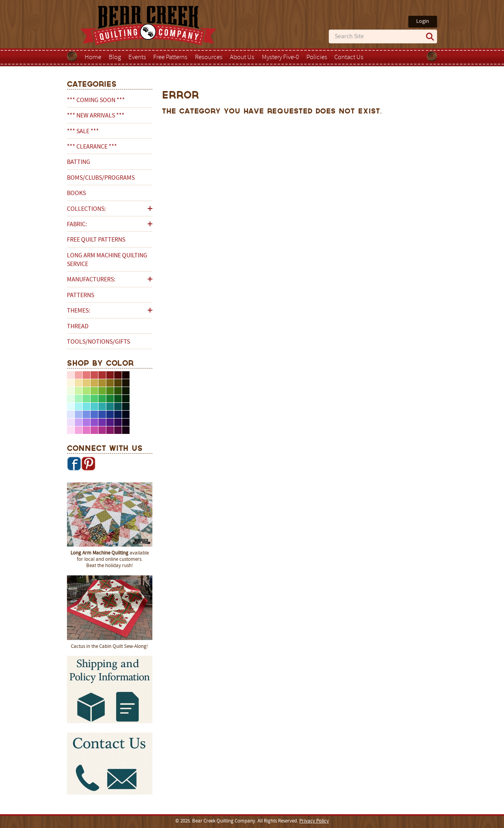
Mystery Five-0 (280, 58)
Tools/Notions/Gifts (98, 342)
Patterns (81, 296)
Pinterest (88, 463)
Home (93, 58)
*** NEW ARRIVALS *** (96, 116)
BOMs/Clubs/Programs (101, 178)
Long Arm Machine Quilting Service (107, 260)
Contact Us (349, 58)
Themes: (79, 311)
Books (76, 194)
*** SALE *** (83, 132)
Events (137, 58)
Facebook (74, 463)
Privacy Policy (314, 821)
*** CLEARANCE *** (92, 147)
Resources (209, 58)
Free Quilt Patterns (96, 240)
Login (423, 21)
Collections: (86, 209)
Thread (78, 327)
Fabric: (77, 225)
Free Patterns (170, 58)
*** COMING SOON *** (96, 100)
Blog (115, 58)
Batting (79, 162)
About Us (242, 58)
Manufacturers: (91, 280)
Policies (317, 58)
